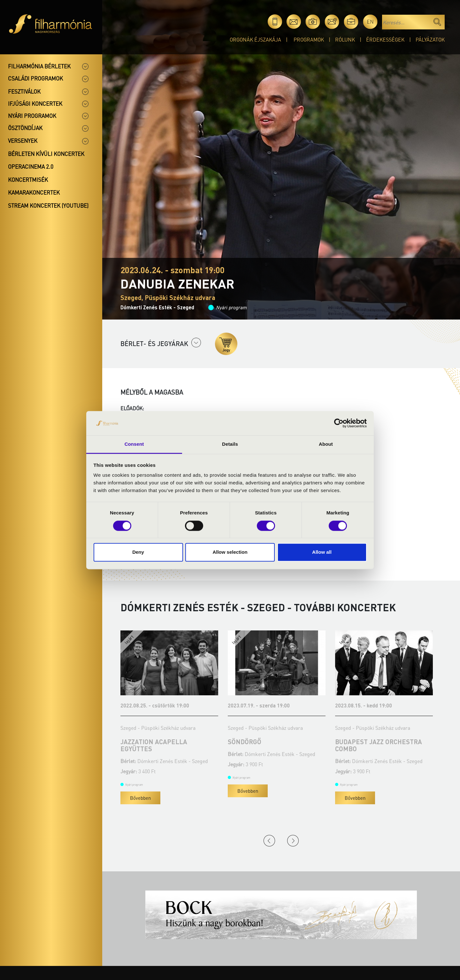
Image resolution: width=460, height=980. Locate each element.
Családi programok (35, 78)
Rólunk (345, 39)
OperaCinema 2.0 (31, 166)
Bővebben (140, 798)
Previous (269, 841)
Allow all (322, 552)
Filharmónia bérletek (39, 66)
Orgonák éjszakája (255, 39)
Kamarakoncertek (34, 192)
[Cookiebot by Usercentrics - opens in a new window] (339, 423)
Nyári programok (32, 116)
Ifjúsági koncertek (35, 104)
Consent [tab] (134, 444)
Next (293, 841)
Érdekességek (385, 39)
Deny (138, 552)
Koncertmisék (28, 180)
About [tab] (326, 444)
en (370, 22)
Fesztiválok (24, 91)
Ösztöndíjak (25, 128)
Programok (309, 39)
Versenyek (23, 141)
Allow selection (230, 552)
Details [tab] (230, 444)
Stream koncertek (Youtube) (48, 205)
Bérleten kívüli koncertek (46, 154)
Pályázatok (430, 39)
